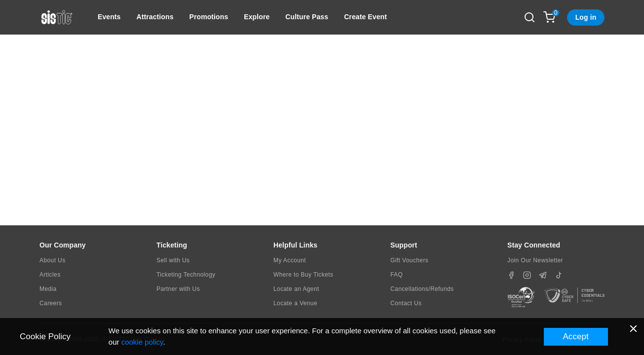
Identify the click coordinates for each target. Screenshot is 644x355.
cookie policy (142, 342)
